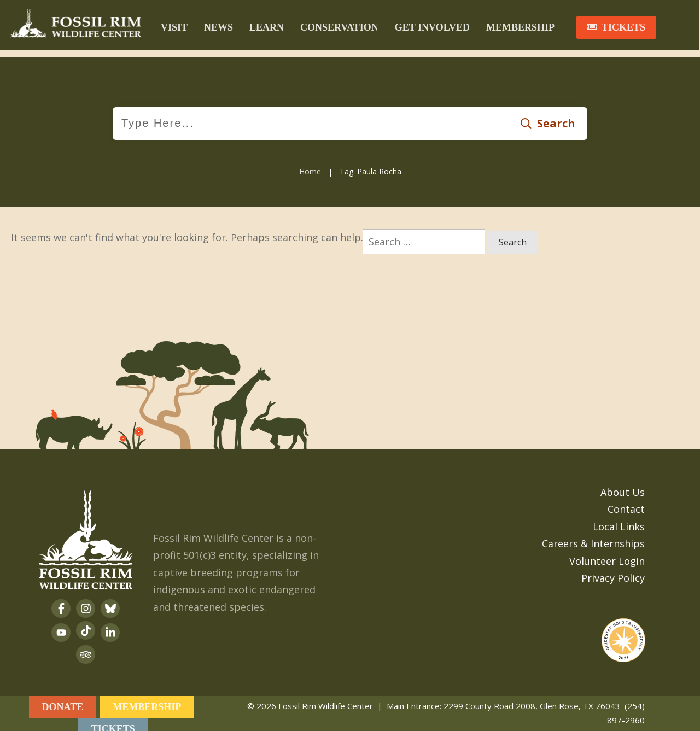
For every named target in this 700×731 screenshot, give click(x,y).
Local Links (619, 518)
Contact (626, 500)
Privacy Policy (613, 569)
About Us (623, 483)
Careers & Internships (593, 535)
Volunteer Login (607, 552)
